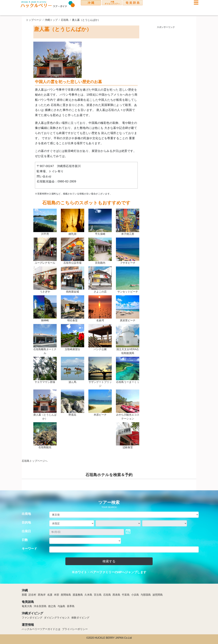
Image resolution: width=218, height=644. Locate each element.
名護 (50, 595)
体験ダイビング (80, 618)
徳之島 (52, 606)
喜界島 (71, 606)
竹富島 (126, 595)
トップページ (34, 20)
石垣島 (65, 20)
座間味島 (66, 595)
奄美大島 (27, 606)
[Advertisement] (166, 79)
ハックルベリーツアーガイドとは (41, 629)
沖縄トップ (51, 20)
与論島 (61, 606)
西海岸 (42, 595)
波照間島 (158, 595)
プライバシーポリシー (75, 629)
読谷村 (32, 595)
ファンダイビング (32, 618)
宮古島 (98, 595)
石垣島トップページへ (35, 461)
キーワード (29, 549)
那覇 (24, 595)
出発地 (26, 514)
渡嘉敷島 (78, 595)
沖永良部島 (40, 606)
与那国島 (146, 595)
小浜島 (135, 595)
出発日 (26, 531)
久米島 (88, 595)
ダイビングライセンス (57, 618)
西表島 (116, 595)
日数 (25, 540)
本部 (57, 595)
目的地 (26, 522)
